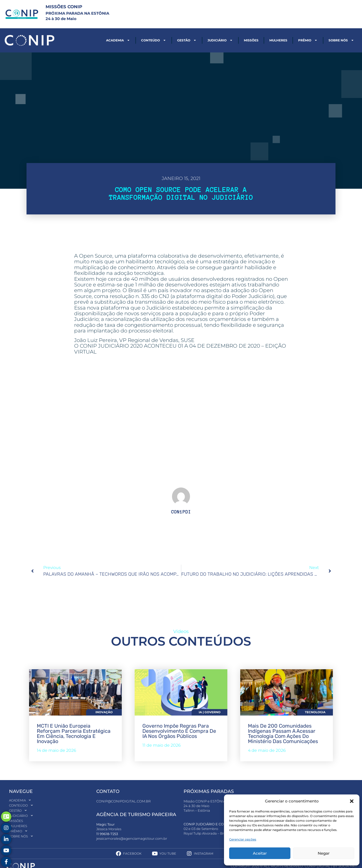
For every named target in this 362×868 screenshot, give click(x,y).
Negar (324, 853)
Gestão (187, 40)
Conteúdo (154, 40)
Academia (118, 40)
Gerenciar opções (243, 839)
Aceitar (260, 853)
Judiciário (220, 40)
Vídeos (181, 631)
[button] (352, 801)
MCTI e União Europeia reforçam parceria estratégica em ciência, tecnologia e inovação (74, 734)
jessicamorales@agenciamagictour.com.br (132, 838)
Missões (251, 40)
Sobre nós (341, 40)
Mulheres (278, 40)
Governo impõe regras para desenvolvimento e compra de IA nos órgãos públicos (179, 731)
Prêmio (308, 40)
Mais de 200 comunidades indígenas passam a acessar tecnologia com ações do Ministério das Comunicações (283, 734)
